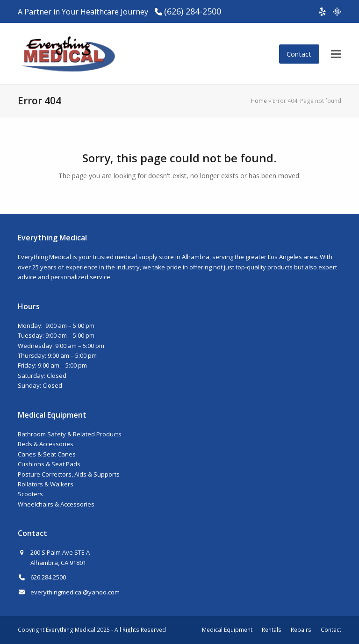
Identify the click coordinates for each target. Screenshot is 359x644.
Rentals (272, 630)
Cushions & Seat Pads (49, 464)
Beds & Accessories (46, 444)
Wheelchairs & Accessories (56, 504)
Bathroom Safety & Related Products (70, 434)
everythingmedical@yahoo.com (75, 592)
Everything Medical (71, 630)
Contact (299, 54)
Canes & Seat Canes (47, 454)
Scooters (30, 494)
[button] (336, 54)
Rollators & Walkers (46, 484)
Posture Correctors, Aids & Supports (69, 474)
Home (259, 101)
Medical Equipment (227, 630)
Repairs (301, 630)
